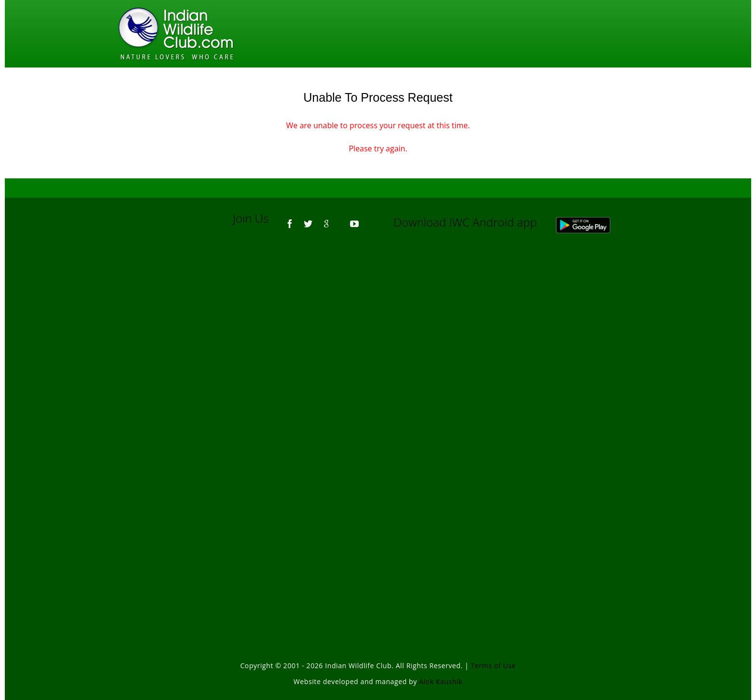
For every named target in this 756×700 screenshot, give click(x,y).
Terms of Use (493, 666)
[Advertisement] (378, 371)
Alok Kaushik (441, 681)
